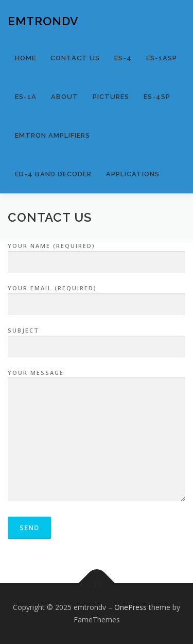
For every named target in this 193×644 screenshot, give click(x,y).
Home (25, 58)
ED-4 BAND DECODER (53, 174)
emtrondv (43, 20)
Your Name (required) (97, 254)
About (65, 97)
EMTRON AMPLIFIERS (52, 135)
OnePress (130, 607)
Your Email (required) (97, 296)
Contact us (75, 58)
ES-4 (123, 58)
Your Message (97, 436)
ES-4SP (157, 97)
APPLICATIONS (133, 174)
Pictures (111, 97)
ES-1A (26, 97)
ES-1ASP (162, 58)
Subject (97, 339)
